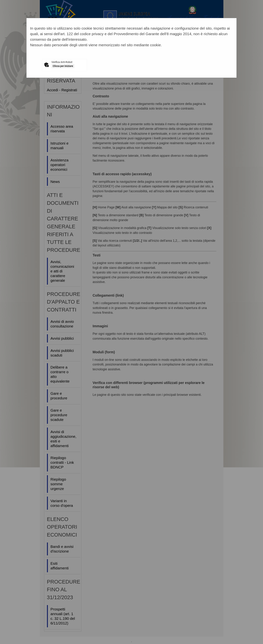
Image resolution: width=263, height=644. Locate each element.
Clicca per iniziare (63, 66)
